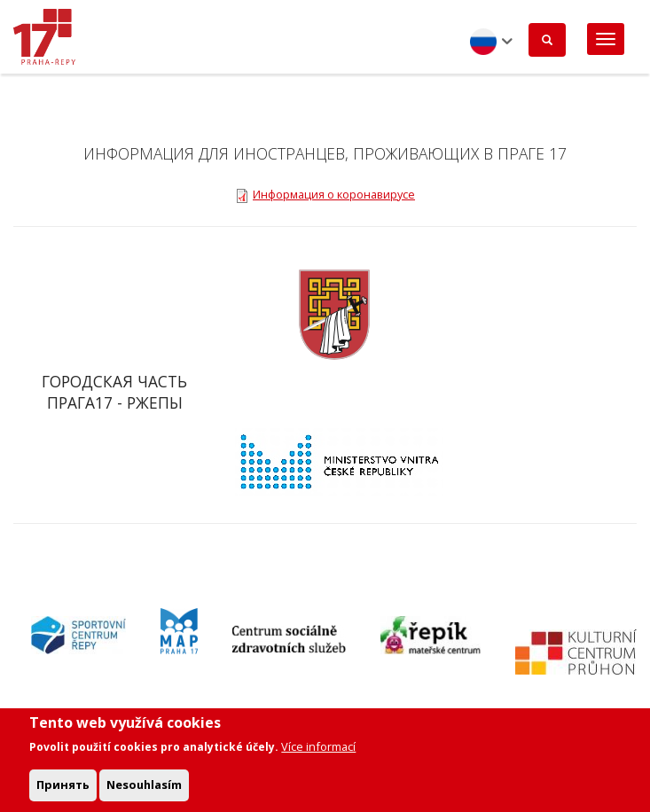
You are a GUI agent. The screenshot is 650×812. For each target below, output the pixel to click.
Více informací (318, 753)
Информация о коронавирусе (334, 194)
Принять (63, 792)
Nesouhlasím (144, 792)
